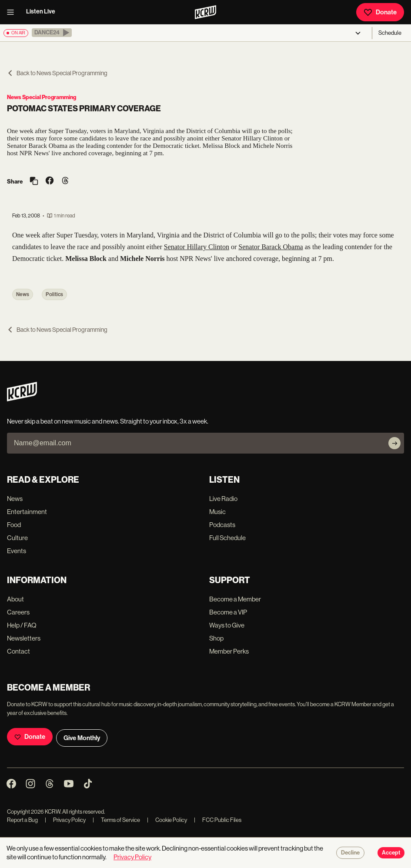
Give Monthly (82, 738)
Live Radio (223, 499)
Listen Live (41, 12)
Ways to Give (227, 625)
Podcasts (222, 525)
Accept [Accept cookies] (391, 853)
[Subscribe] (394, 443)
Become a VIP (228, 612)
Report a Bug (22, 820)
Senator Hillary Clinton (197, 247)
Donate (380, 12)
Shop (216, 638)
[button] (52, 33)
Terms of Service (116, 820)
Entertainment (27, 512)
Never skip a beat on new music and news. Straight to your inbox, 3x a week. (108, 421)
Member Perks (229, 651)
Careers (18, 612)
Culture (17, 538)
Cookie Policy (167, 820)
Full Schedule (227, 538)
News (23, 294)
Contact (18, 651)
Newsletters (24, 638)
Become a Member (235, 599)
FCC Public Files (218, 820)
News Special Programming (42, 97)
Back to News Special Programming (57, 73)
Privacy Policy (65, 820)
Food (14, 525)
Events (17, 551)
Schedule (390, 33)
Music (217, 512)
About (15, 599)
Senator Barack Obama (271, 247)
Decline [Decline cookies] (350, 853)
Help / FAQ (22, 625)
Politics (54, 294)
